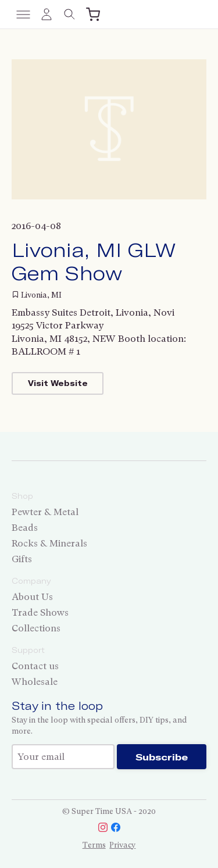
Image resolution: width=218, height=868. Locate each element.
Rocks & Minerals (49, 543)
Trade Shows (40, 612)
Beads (25, 528)
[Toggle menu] (23, 15)
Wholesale (35, 682)
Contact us (35, 666)
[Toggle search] (70, 15)
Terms (94, 845)
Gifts (22, 559)
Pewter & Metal (45, 512)
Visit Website (58, 383)
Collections (36, 628)
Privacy (122, 845)
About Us (32, 597)
